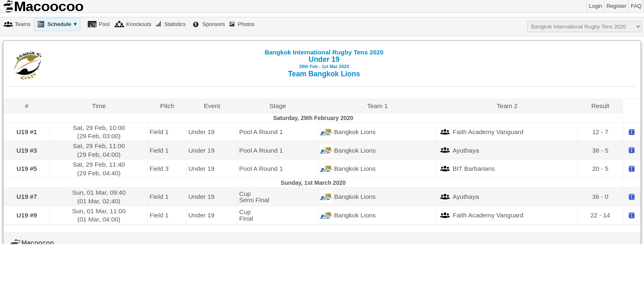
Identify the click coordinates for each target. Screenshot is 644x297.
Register (616, 6)
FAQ (636, 6)
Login (596, 6)
